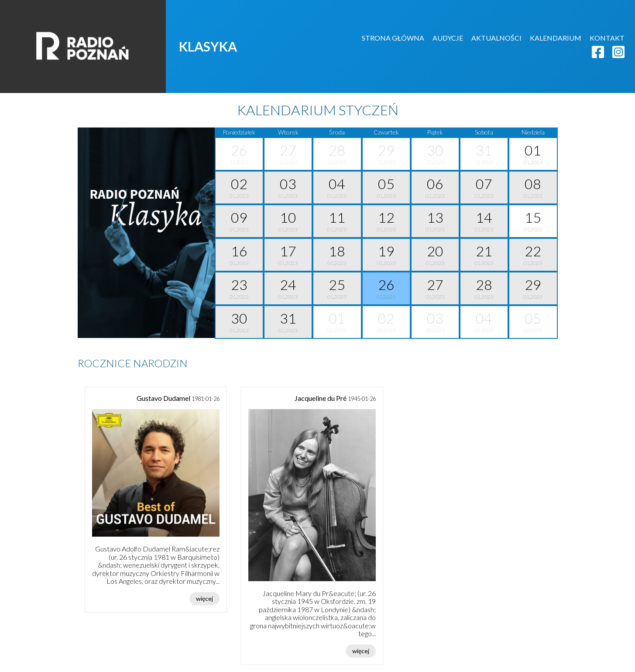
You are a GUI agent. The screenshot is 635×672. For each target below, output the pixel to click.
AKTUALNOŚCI (496, 38)
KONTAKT (607, 38)
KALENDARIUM (556, 38)
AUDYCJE (448, 38)
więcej (204, 598)
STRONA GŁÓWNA (393, 38)
